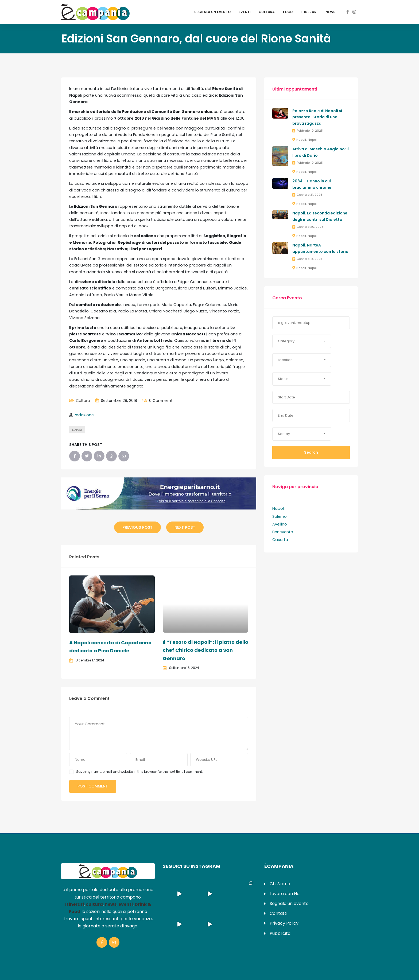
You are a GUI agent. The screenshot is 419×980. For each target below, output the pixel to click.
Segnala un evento (212, 12)
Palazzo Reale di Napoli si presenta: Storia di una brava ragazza (317, 117)
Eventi (245, 12)
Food (288, 12)
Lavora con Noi (285, 894)
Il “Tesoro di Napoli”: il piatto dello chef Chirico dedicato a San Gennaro (205, 650)
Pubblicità (280, 933)
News (330, 12)
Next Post (185, 527)
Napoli (301, 140)
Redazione (84, 415)
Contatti (278, 913)
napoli (77, 430)
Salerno (280, 516)
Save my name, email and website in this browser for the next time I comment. (139, 772)
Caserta (280, 540)
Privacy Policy (284, 923)
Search (311, 452)
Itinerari (309, 12)
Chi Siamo (280, 884)
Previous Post (137, 527)
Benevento (283, 532)
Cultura (267, 12)
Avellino (280, 524)
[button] (302, 341)
